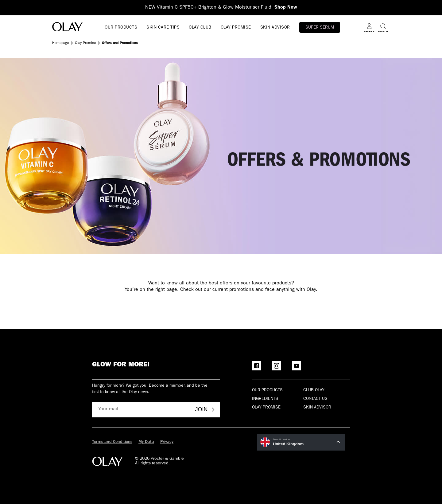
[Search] (383, 28)
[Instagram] (277, 366)
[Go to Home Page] (67, 28)
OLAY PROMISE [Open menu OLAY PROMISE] (236, 28)
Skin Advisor (317, 408)
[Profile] (369, 28)
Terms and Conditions (112, 442)
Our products (267, 390)
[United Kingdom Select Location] (301, 442)
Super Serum (320, 28)
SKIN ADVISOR (275, 28)
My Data (146, 442)
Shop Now (286, 8)
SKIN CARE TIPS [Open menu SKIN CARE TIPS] (163, 28)
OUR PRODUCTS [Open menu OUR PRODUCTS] (121, 28)
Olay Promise (85, 43)
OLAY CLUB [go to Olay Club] (200, 28)
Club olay (314, 390)
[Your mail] (141, 410)
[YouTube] (297, 366)
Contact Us (315, 399)
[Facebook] (257, 366)
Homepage (60, 43)
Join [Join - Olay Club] (205, 409)
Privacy (167, 442)
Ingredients (265, 399)
